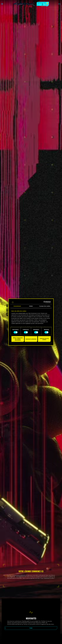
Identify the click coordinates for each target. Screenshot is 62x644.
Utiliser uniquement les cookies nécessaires (18, 339)
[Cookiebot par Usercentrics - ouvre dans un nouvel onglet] (45, 302)
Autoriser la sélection (31, 339)
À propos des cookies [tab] (45, 306)
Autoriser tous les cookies (44, 339)
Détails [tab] (31, 306)
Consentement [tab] (17, 306)
